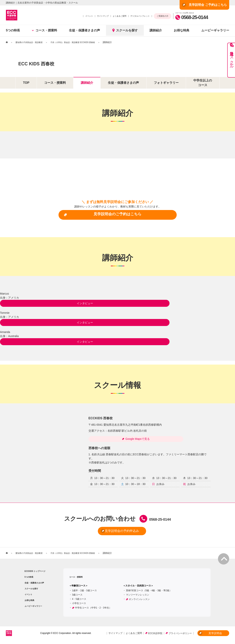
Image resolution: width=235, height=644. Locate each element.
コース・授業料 (44, 30)
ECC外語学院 (155, 635)
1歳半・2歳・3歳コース (84, 593)
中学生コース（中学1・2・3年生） (93, 610)
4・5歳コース (79, 601)
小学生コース (79, 605)
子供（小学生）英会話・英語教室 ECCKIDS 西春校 (83, 42)
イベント (89, 16)
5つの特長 (13, 30)
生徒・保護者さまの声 (84, 30)
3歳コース (77, 597)
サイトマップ (103, 16)
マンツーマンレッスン (138, 597)
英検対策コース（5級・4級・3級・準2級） (149, 593)
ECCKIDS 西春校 (104, 418)
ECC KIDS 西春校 (53, 62)
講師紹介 (156, 30)
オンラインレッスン (139, 601)
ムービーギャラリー (33, 608)
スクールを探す (125, 30)
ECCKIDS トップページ (35, 573)
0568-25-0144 (192, 17)
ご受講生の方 (163, 16)
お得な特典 (182, 30)
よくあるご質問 (120, 16)
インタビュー (19, 303)
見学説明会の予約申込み (111, 533)
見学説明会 (210, 635)
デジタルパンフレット (140, 16)
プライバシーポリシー (180, 635)
